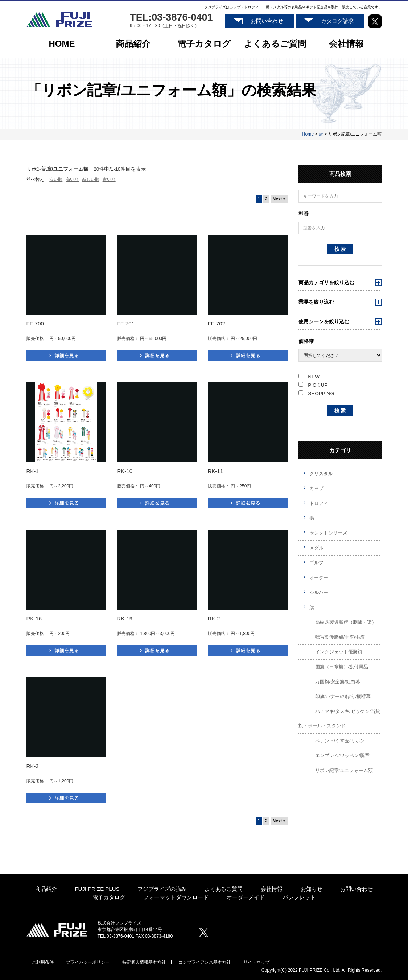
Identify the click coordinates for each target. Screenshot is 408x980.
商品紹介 (133, 45)
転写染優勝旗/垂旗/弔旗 (340, 637)
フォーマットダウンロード (176, 898)
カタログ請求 (337, 21)
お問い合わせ (267, 21)
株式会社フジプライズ (59, 19)
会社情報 (346, 45)
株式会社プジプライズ (57, 930)
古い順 (109, 179)
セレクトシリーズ (328, 533)
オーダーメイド (246, 898)
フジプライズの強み (162, 889)
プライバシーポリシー (88, 962)
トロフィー (321, 503)
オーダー (319, 578)
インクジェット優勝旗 (339, 652)
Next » (279, 199)
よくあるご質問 (275, 45)
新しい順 (91, 179)
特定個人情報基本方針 (144, 962)
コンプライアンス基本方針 (205, 962)
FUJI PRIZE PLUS (97, 889)
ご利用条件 (43, 962)
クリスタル (321, 474)
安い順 (56, 179)
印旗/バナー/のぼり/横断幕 (343, 696)
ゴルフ (316, 563)
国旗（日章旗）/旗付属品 (342, 667)
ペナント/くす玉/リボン (340, 741)
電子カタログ (204, 45)
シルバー (319, 592)
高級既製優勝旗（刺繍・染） (346, 622)
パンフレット (299, 898)
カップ (316, 488)
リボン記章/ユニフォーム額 (344, 770)
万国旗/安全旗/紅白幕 (338, 682)
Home (308, 134)
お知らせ (312, 889)
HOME (62, 45)
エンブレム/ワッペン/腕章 (342, 755)
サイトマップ (256, 962)
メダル (316, 548)
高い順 (72, 179)
